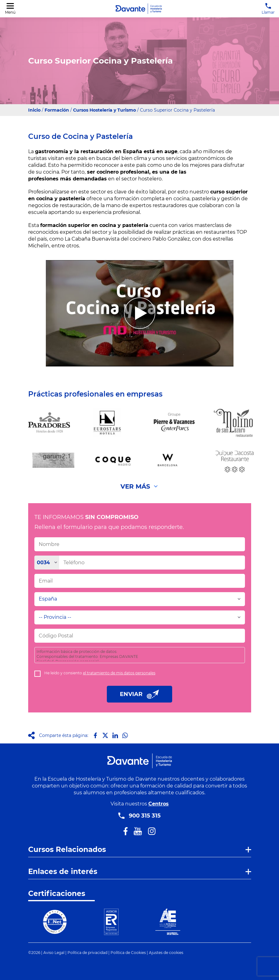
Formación (57, 110)
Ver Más (135, 486)
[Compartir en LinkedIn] (115, 735)
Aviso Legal (54, 953)
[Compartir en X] (105, 735)
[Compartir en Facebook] (95, 735)
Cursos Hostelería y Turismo (105, 110)
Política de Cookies (128, 953)
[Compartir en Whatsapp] (125, 735)
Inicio (34, 110)
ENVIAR (139, 694)
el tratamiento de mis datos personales (119, 673)
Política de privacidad (87, 953)
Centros (159, 804)
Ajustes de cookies (166, 953)
